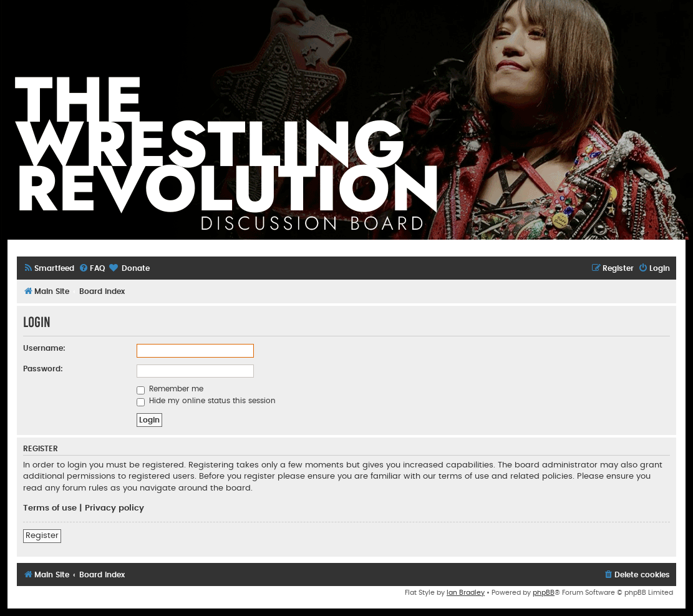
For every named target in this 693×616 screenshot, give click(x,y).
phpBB (544, 593)
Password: (43, 369)
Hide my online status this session (206, 401)
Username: (44, 348)
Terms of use (50, 508)
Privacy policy (114, 508)
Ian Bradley (466, 593)
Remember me (170, 389)
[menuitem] (49, 269)
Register (42, 535)
